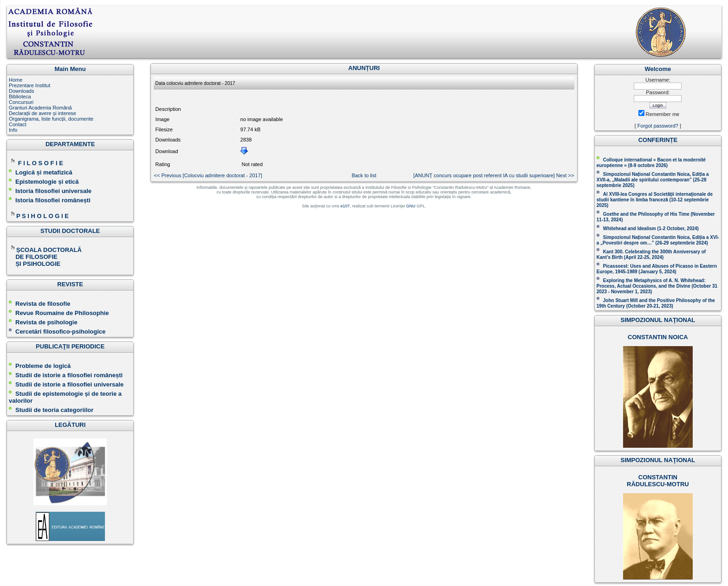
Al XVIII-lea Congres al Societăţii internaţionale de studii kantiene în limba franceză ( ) (655, 200)
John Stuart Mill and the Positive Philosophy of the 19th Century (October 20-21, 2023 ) (656, 303)
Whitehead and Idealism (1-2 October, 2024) (651, 229)
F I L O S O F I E (41, 163)
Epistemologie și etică (47, 182)
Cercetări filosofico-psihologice (57, 332)
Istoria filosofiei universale (53, 191)
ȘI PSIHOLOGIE (35, 264)
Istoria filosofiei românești (53, 200)
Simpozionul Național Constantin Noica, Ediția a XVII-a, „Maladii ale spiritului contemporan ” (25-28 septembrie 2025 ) (653, 180)
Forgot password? (658, 126)
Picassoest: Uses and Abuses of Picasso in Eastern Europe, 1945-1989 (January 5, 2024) (657, 269)
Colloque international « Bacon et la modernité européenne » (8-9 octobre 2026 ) (651, 163)
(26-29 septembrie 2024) (681, 243)
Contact (18, 124)
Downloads (21, 91)
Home (16, 80)
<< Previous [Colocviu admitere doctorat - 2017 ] (208, 175)
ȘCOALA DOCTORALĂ (46, 250)
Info (13, 130)
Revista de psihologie (46, 322)
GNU (411, 206)
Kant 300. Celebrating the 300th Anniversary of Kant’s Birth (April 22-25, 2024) (651, 254)
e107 (345, 206)
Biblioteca (20, 97)
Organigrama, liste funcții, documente (51, 119)
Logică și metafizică (44, 172)
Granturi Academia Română (40, 108)
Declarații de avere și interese (42, 113)
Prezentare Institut (29, 85)
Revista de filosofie (39, 304)
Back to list (364, 175)
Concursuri (21, 102)
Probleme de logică (43, 366)
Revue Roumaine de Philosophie (59, 313)
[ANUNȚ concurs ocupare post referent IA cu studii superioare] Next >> (494, 175)
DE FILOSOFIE (34, 257)
